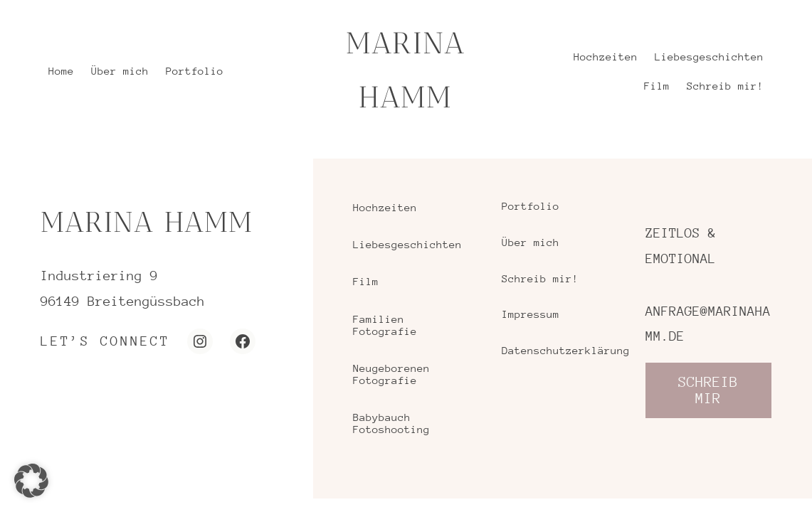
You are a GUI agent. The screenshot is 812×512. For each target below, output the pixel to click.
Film (366, 281)
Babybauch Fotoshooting (391, 423)
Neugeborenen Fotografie (391, 374)
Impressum (531, 314)
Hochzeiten (385, 207)
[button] (31, 481)
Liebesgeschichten (407, 244)
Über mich (531, 242)
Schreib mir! (540, 278)
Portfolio (531, 206)
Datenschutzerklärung (562, 350)
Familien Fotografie (385, 325)
